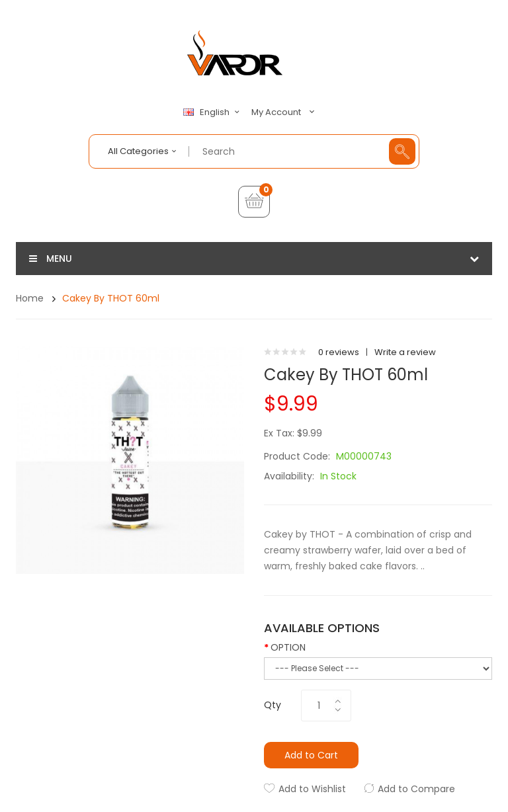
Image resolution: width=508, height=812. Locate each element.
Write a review (405, 352)
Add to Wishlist (312, 789)
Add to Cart (311, 755)
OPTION (288, 647)
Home (30, 298)
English (213, 112)
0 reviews (339, 352)
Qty (273, 705)
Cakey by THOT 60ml (111, 298)
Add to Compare (416, 789)
